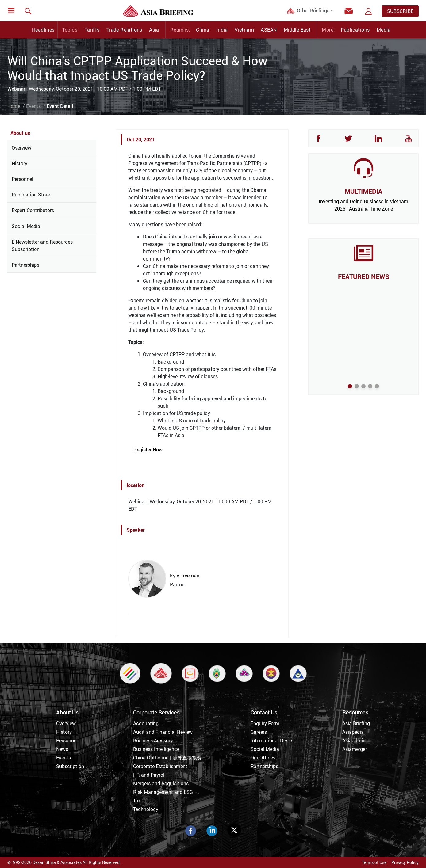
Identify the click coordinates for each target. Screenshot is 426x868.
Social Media (26, 226)
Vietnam (244, 30)
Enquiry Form (265, 723)
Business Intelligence (156, 749)
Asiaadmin (354, 740)
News (62, 749)
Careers (259, 732)
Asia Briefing (356, 723)
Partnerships (25, 265)
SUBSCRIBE (400, 11)
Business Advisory (153, 740)
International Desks (272, 740)
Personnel (22, 179)
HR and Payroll (149, 775)
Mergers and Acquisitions (161, 783)
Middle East (297, 30)
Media (384, 30)
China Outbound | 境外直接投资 (167, 758)
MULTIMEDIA (363, 191)
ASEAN (269, 30)
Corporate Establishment (160, 766)
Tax (137, 801)
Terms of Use (374, 862)
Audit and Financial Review (163, 732)
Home (14, 106)
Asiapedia (353, 732)
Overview (21, 148)
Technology (146, 809)
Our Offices (263, 758)
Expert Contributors (33, 210)
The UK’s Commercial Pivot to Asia (363, 287)
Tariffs (92, 30)
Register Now (148, 450)
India (222, 30)
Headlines (43, 30)
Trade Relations (124, 30)
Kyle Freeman (185, 576)
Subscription (70, 766)
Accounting (146, 723)
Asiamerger (355, 749)
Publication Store (31, 195)
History (19, 163)
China (203, 30)
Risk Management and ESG (163, 792)
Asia (154, 30)
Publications (355, 30)
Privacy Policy (405, 862)
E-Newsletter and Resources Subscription (42, 246)
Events (33, 106)
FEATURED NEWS (364, 276)
